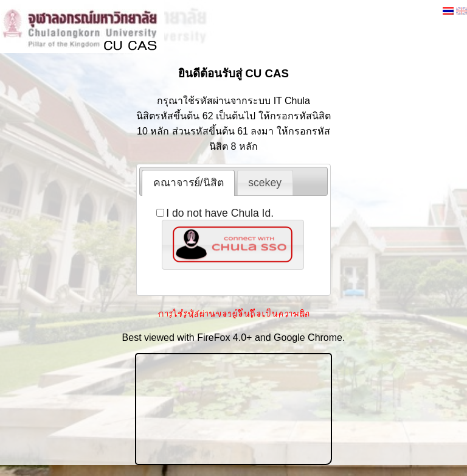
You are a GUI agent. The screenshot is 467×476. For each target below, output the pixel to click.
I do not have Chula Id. (215, 213)
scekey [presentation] (265, 183)
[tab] (188, 183)
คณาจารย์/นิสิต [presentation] (189, 183)
